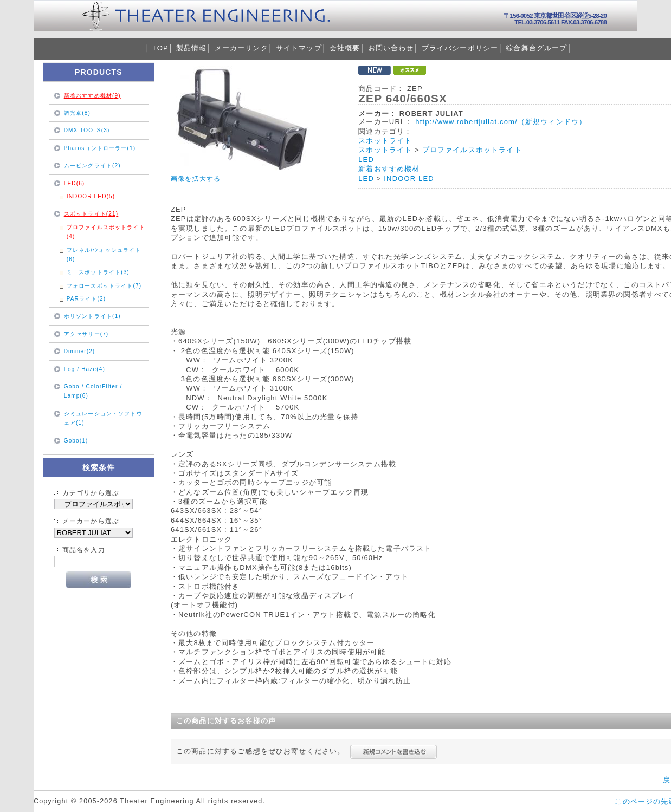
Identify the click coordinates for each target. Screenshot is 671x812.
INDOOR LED (409, 178)
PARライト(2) (86, 299)
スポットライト (385, 141)
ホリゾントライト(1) (92, 316)
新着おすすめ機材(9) (92, 96)
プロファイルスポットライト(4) (106, 232)
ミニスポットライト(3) (98, 272)
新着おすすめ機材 (389, 169)
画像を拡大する (196, 178)
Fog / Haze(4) (85, 369)
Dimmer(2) (80, 351)
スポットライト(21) (91, 214)
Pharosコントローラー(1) (100, 148)
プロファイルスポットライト (472, 150)
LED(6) (75, 183)
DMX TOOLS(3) (87, 130)
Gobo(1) (76, 441)
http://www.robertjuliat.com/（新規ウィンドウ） (501, 122)
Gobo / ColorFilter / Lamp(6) (93, 391)
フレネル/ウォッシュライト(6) (104, 255)
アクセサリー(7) (86, 334)
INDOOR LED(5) (91, 196)
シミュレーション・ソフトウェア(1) (103, 418)
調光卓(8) (77, 113)
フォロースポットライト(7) (104, 286)
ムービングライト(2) (92, 165)
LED (366, 160)
